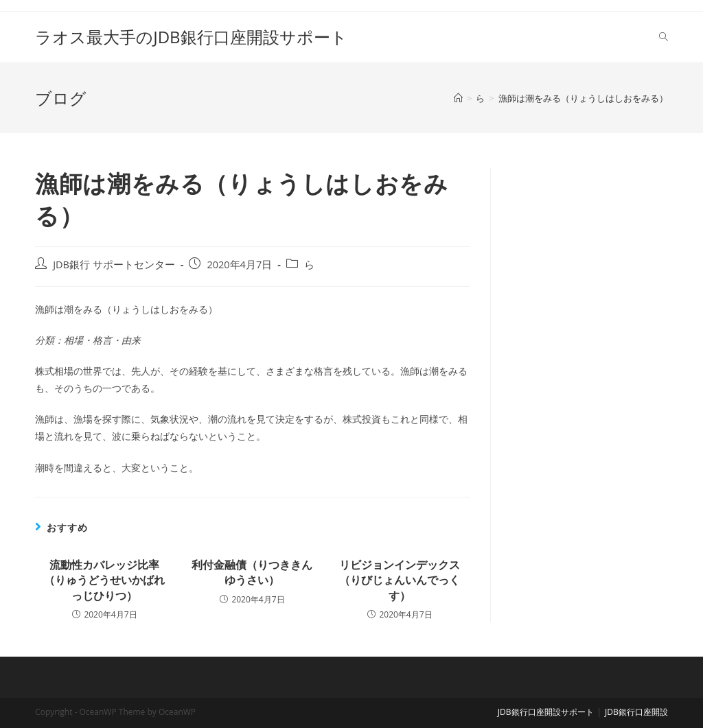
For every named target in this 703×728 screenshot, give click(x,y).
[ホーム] (458, 98)
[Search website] (664, 37)
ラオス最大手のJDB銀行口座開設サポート (191, 37)
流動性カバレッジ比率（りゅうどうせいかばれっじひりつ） (104, 580)
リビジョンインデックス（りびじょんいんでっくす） (400, 580)
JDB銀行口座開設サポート (546, 712)
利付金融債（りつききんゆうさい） (252, 572)
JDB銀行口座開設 (636, 712)
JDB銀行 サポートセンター (114, 265)
